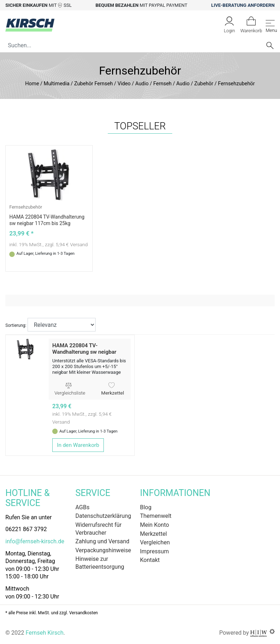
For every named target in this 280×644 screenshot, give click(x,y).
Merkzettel (113, 389)
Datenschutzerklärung (103, 516)
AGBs (83, 507)
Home (32, 84)
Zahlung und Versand (103, 541)
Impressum (155, 551)
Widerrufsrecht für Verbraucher (99, 529)
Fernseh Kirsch (44, 633)
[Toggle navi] (270, 25)
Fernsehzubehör (26, 207)
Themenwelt (156, 516)
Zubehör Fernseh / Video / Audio (111, 84)
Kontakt (150, 560)
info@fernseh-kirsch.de (35, 541)
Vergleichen (155, 542)
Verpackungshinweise (103, 550)
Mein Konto (155, 525)
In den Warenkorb (78, 445)
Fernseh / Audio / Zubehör (183, 84)
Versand (79, 244)
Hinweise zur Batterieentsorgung (100, 563)
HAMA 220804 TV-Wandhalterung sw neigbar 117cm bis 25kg (84, 352)
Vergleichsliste (70, 389)
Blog (146, 507)
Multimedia (57, 84)
